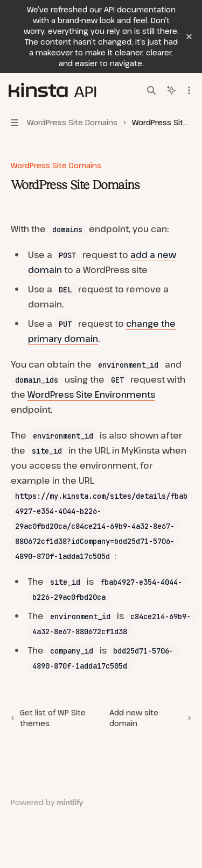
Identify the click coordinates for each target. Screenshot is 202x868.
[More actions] (188, 90)
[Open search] (151, 90)
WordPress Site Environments (91, 394)
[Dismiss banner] (189, 37)
